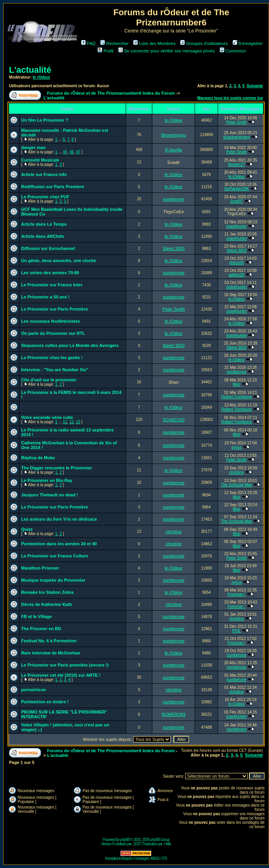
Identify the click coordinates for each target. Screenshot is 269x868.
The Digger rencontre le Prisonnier (57, 468)
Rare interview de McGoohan (51, 653)
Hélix (168, 844)
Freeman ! (237, 594)
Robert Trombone (237, 397)
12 (71, 422)
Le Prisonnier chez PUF (45, 197)
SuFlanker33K (236, 189)
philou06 (237, 263)
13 (78, 422)
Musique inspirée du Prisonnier (53, 580)
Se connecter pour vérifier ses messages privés (167, 51)
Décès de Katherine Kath (47, 604)
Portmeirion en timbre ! (45, 702)
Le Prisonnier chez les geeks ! (52, 358)
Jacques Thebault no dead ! (50, 495)
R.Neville (173, 150)
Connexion (233, 51)
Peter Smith (237, 122)
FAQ (88, 43)
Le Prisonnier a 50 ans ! (45, 297)
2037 (137, 844)
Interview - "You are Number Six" (55, 370)
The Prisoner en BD (41, 629)
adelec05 (237, 275)
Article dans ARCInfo (43, 236)
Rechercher (114, 43)
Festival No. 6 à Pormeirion (49, 641)
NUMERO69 (174, 714)
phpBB (125, 840)
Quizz (27, 529)
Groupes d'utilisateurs (204, 43)
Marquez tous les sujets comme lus (230, 98)
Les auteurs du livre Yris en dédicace (59, 519)
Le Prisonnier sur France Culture (55, 556)
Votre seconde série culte (47, 417)
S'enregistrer (248, 43)
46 (71, 152)
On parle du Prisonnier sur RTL (53, 333)
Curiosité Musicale (40, 160)
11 (65, 422)
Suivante (255, 86)
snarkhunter (237, 226)
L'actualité (30, 70)
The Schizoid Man (237, 485)
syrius (237, 447)
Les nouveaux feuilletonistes (51, 321)
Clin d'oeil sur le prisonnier (49, 380)
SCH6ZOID (173, 420)
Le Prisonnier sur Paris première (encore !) (65, 665)
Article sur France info (44, 174)
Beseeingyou (173, 135)
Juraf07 (236, 201)
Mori (236, 384)
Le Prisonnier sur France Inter (52, 285)
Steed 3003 (173, 248)
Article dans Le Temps (44, 224)
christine (236, 472)
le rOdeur (42, 77)
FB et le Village (36, 616)
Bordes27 (237, 164)
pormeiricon (34, 690)
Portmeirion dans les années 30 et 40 (59, 544)
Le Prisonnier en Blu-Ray (47, 480)
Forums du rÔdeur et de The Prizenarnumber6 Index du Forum (111, 93)
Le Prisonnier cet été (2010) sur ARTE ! (61, 675)
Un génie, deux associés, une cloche (59, 261)
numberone (173, 199)
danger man (33, 147)
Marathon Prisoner (40, 568)
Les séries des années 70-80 (50, 273)
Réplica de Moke (38, 458)
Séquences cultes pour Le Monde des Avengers (70, 345)
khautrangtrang (236, 137)
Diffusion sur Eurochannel (48, 248)
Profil (105, 51)
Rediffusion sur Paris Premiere (53, 187)
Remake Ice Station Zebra (47, 592)
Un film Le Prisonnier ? (45, 120)
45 (65, 152)
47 (78, 152)
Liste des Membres (154, 43)
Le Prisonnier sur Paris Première (55, 309)
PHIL (237, 631)
